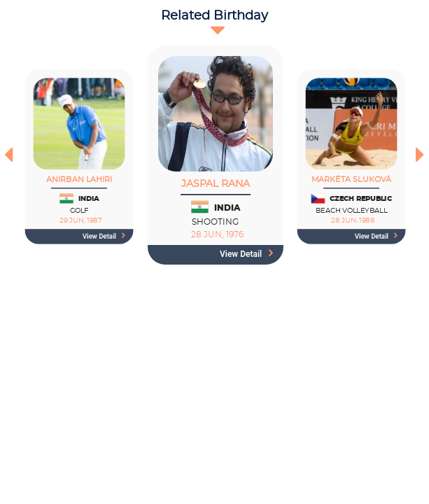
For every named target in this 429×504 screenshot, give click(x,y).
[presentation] (9, 154)
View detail (104, 237)
